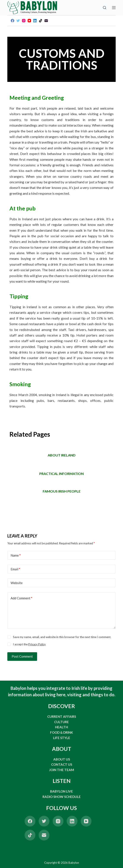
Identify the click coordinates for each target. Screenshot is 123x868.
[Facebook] (13, 21)
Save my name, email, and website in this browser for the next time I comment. (62, 637)
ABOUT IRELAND (62, 455)
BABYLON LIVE (61, 791)
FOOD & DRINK (61, 732)
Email (15, 569)
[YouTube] (29, 21)
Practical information (61, 474)
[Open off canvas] (114, 8)
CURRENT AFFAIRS (62, 716)
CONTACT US (62, 764)
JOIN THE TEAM (62, 770)
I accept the (29, 644)
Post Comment (22, 656)
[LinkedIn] (35, 21)
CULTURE (61, 722)
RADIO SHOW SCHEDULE (62, 797)
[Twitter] (18, 21)
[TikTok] (41, 21)
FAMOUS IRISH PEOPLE (62, 491)
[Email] (46, 21)
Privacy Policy (37, 644)
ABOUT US (62, 759)
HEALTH (61, 727)
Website (17, 583)
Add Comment (21, 598)
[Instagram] (24, 21)
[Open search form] (105, 8)
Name (16, 555)
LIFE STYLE (62, 738)
